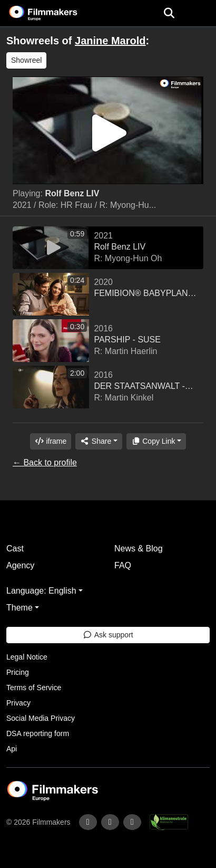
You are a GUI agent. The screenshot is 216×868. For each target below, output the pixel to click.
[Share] (99, 441)
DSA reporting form (38, 733)
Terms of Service (34, 688)
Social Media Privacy (41, 718)
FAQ (123, 565)
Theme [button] (19, 608)
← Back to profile (45, 462)
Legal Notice (27, 657)
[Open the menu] (169, 13)
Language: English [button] (41, 591)
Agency (20, 565)
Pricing (18, 672)
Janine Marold (110, 41)
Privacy (18, 703)
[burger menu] (200, 13)
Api (12, 749)
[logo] (56, 13)
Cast (15, 549)
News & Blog (139, 549)
